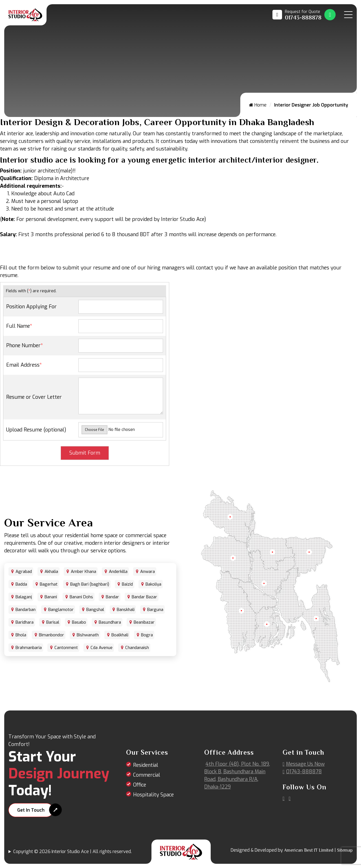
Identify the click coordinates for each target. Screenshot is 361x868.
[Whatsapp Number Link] (330, 15)
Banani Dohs (81, 597)
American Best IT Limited (309, 850)
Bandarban (26, 610)
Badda (21, 584)
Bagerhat (49, 584)
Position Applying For (31, 307)
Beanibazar (144, 622)
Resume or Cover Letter (34, 397)
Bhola (21, 635)
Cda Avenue (102, 648)
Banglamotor (61, 610)
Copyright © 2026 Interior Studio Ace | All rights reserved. (72, 852)
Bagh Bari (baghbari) (90, 584)
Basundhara (110, 622)
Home (258, 105)
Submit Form (85, 453)
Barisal (53, 622)
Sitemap (345, 850)
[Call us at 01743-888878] (297, 15)
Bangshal (95, 610)
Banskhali (126, 610)
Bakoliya (153, 584)
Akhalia (51, 572)
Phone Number (25, 346)
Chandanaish (137, 648)
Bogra (147, 635)
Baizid (127, 584)
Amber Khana (83, 572)
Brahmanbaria (29, 648)
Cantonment (66, 648)
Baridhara (25, 622)
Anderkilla (118, 572)
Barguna (155, 610)
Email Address (24, 365)
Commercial (147, 775)
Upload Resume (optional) (36, 430)
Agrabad (24, 572)
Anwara (148, 572)
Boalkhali (120, 635)
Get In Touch (31, 810)
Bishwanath (88, 635)
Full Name (19, 326)
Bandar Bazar (144, 597)
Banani (51, 597)
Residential (146, 765)
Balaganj (24, 597)
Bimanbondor (51, 635)
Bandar (112, 597)
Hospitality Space (153, 795)
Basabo (79, 622)
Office (140, 785)
